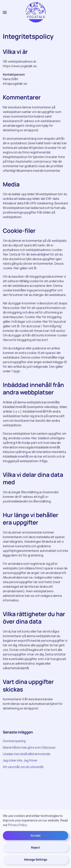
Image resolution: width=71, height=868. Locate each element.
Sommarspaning (14, 741)
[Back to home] (36, 12)
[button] (5, 12)
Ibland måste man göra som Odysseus (29, 747)
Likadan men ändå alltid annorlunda (27, 754)
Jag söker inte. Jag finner (20, 760)
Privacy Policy (17, 825)
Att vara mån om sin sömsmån (23, 767)
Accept (36, 835)
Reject (35, 847)
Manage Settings (36, 860)
